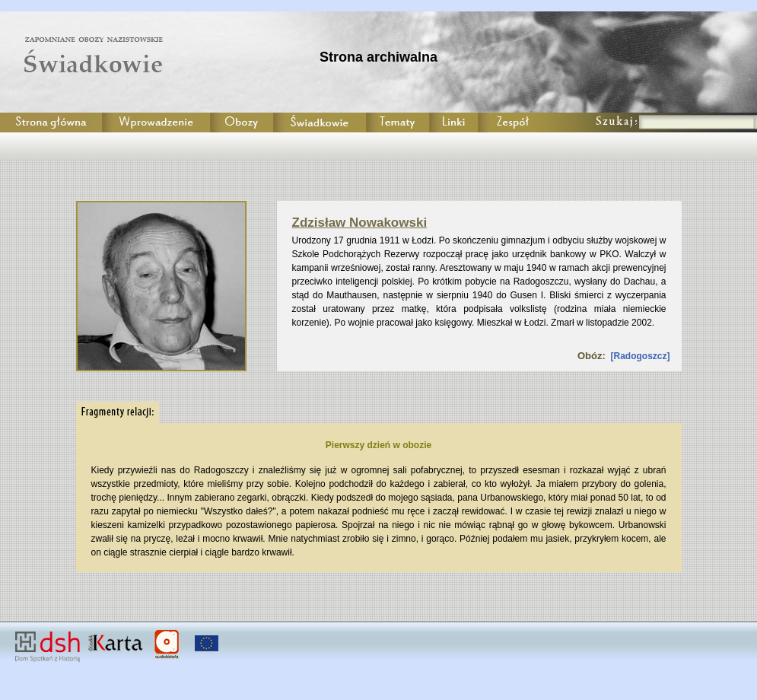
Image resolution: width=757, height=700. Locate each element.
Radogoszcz (640, 356)
